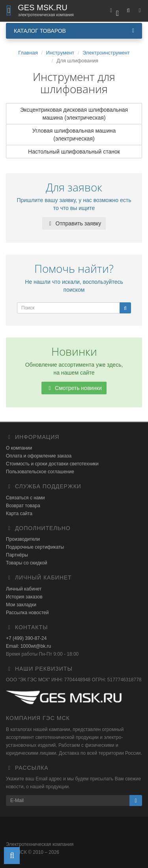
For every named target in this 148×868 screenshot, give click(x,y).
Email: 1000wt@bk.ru (28, 646)
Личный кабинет (24, 589)
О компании (19, 448)
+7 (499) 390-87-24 (26, 638)
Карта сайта (19, 514)
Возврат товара (23, 506)
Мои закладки (21, 605)
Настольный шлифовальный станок (74, 152)
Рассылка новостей (27, 613)
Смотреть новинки (74, 388)
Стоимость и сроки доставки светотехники (52, 464)
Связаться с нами (25, 498)
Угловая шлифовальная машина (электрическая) (74, 135)
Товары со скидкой (26, 563)
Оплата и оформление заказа (39, 456)
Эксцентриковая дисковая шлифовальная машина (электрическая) (74, 114)
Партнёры (17, 555)
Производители (23, 539)
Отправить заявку (74, 223)
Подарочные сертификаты (35, 547)
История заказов (24, 597)
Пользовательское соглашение (40, 472)
